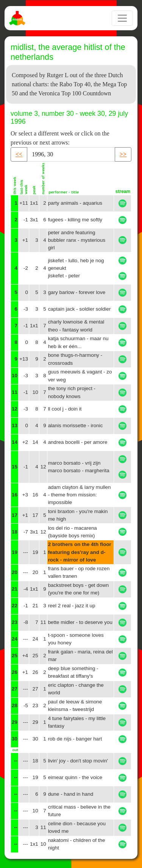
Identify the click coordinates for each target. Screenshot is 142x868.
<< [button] (19, 154)
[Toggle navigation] (122, 18)
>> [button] (123, 154)
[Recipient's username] (71, 154)
